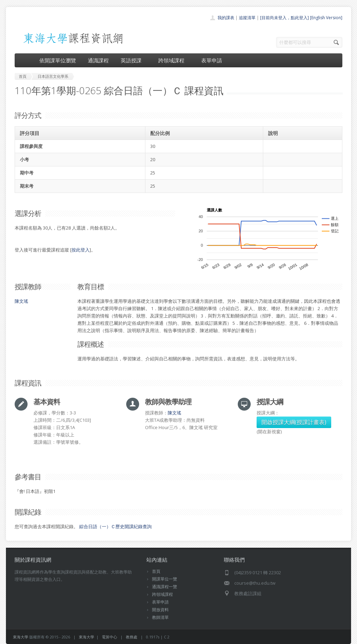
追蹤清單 (247, 18)
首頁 (156, 571)
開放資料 (160, 610)
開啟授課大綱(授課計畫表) (294, 422)
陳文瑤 (21, 301)
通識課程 (98, 60)
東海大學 (21, 637)
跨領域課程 (174, 60)
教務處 (132, 637)
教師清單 (160, 617)
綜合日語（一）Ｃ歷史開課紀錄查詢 (115, 526)
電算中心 (109, 637)
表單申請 (212, 60)
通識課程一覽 (165, 587)
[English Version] (326, 18)
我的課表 (226, 18)
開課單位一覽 (165, 579)
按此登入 (81, 250)
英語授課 (134, 60)
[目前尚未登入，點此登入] (284, 18)
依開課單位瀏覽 (58, 60)
